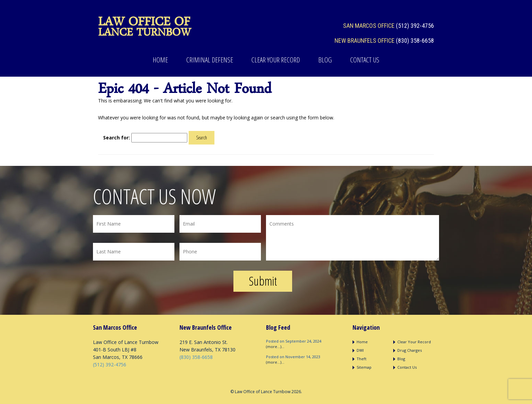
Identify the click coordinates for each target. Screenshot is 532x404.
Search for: (117, 138)
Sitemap (364, 367)
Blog (325, 60)
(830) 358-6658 (415, 41)
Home (160, 60)
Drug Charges (410, 350)
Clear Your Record (276, 60)
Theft (362, 359)
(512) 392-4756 (415, 26)
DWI (360, 350)
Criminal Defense (210, 60)
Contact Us (365, 60)
